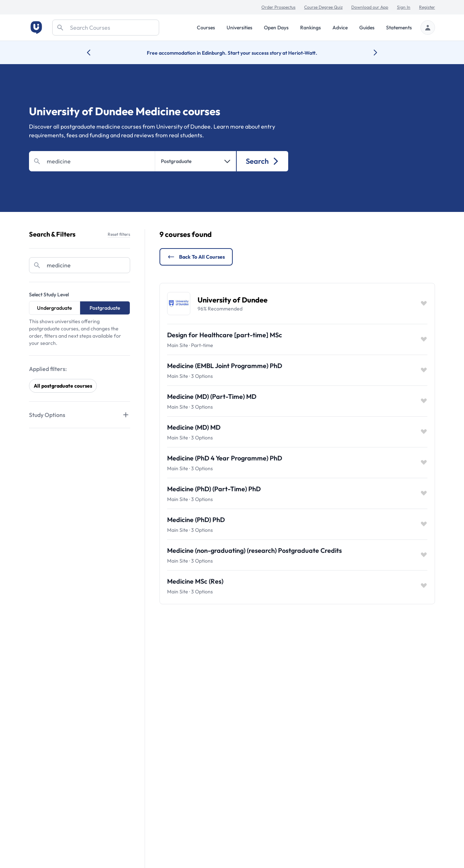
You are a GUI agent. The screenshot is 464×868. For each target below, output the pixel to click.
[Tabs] (80, 415)
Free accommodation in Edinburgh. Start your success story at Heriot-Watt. (232, 53)
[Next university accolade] (370, 53)
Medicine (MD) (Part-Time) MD (212, 397)
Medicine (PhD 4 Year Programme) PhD (225, 458)
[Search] (106, 28)
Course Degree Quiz (323, 7)
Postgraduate (105, 308)
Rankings (310, 28)
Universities (239, 28)
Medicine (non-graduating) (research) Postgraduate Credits (254, 550)
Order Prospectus (278, 7)
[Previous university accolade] (94, 53)
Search (263, 161)
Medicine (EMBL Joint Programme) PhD (225, 366)
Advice (340, 28)
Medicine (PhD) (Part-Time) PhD (214, 489)
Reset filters (119, 234)
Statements (399, 28)
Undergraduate (54, 308)
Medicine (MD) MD (194, 427)
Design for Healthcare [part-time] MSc (225, 335)
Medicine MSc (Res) (195, 581)
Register (427, 7)
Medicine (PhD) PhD (196, 520)
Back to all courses (196, 257)
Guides (367, 28)
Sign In (404, 7)
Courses (206, 28)
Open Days (276, 28)
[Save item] (424, 304)
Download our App (370, 7)
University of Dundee (233, 300)
